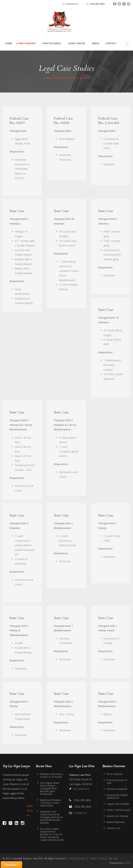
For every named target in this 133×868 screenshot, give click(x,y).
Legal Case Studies (118, 804)
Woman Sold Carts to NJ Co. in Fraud (51, 775)
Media (96, 43)
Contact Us (72, 4)
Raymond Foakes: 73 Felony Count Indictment (51, 803)
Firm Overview (27, 43)
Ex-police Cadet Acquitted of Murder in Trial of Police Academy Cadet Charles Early (52, 834)
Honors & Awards (117, 789)
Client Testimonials (119, 810)
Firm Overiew (114, 774)
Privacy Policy (77, 858)
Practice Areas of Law (117, 781)
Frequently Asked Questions (117, 796)
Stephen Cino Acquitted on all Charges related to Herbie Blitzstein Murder (52, 817)
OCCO (127, 863)
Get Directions (81, 789)
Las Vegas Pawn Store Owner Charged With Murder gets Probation (50, 788)
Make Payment (116, 822)
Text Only (113, 858)
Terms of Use (97, 858)
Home (8, 43)
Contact (111, 43)
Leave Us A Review (117, 816)
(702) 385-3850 (97, 4)
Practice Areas (52, 43)
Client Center (76, 43)
